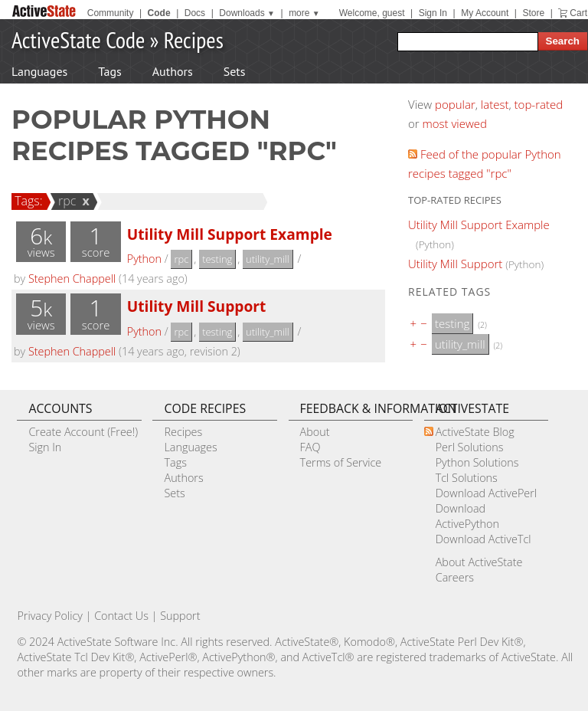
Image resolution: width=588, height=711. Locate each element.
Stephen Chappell (72, 279)
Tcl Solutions (467, 478)
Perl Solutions (470, 447)
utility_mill (268, 259)
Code (159, 13)
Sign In (433, 13)
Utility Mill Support (197, 306)
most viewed (455, 123)
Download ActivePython (467, 516)
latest (495, 104)
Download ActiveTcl (483, 539)
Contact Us (121, 616)
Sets (235, 71)
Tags (109, 71)
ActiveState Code (78, 39)
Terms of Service (341, 462)
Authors (173, 71)
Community (111, 13)
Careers (455, 577)
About (315, 432)
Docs (195, 13)
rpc (65, 201)
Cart (578, 13)
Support (180, 616)
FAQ (310, 447)
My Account (485, 13)
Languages (39, 71)
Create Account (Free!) (83, 432)
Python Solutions (477, 462)
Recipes (194, 39)
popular (455, 104)
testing (217, 259)
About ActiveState (479, 562)
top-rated (539, 104)
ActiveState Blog (475, 432)
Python (144, 259)
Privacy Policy (50, 616)
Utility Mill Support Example (230, 234)
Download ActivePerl (486, 493)
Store (533, 13)
